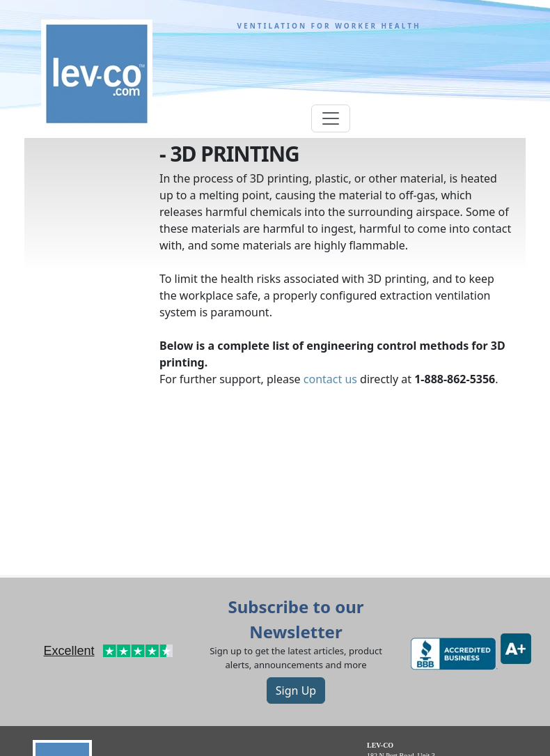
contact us (330, 379)
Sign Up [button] (296, 691)
